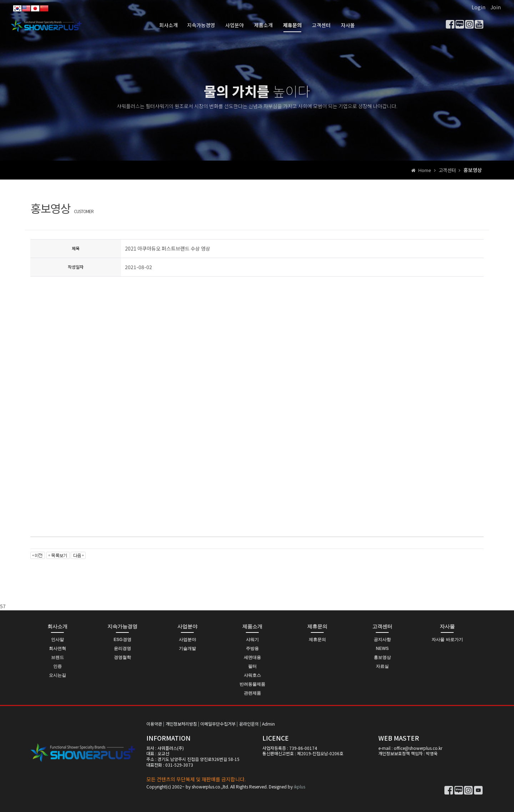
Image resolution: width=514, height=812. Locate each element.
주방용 (252, 649)
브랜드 (57, 657)
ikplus (299, 786)
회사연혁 (57, 649)
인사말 (57, 640)
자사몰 (348, 25)
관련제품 (252, 693)
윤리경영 (122, 649)
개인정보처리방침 (181, 724)
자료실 (382, 666)
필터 (252, 666)
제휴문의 (292, 25)
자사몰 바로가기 (447, 640)
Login (478, 7)
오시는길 (57, 675)
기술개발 (187, 649)
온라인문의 (249, 724)
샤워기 (252, 640)
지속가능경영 (201, 25)
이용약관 (154, 724)
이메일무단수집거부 (218, 724)
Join (496, 7)
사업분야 (235, 25)
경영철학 (122, 657)
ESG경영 (122, 640)
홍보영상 (382, 657)
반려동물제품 (252, 684)
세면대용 (252, 657)
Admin (268, 724)
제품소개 (263, 25)
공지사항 (382, 640)
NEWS (382, 649)
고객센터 (321, 25)
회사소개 (168, 25)
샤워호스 (252, 675)
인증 (57, 666)
